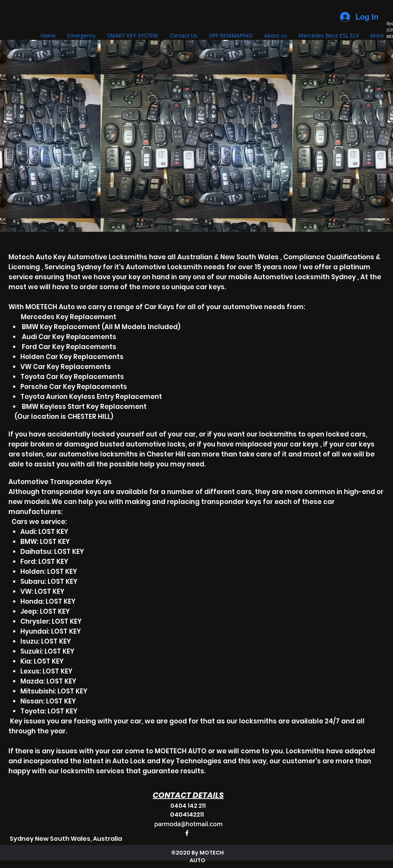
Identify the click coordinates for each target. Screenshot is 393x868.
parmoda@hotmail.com (188, 824)
